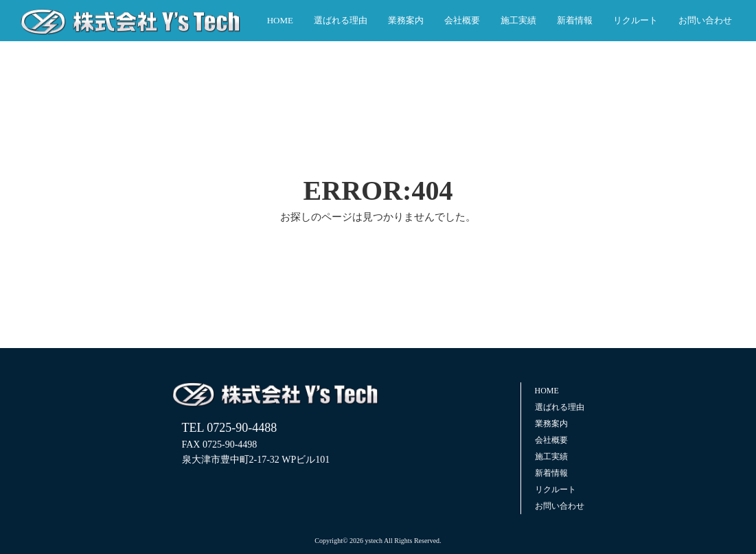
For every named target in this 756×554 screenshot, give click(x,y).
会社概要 (462, 20)
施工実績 (518, 20)
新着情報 (575, 20)
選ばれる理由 (341, 20)
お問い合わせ (705, 20)
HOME (280, 20)
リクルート (635, 20)
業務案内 (406, 20)
